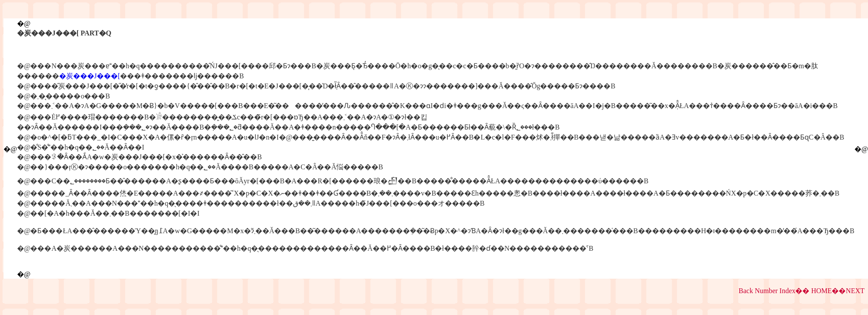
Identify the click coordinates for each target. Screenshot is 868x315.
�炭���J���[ (90, 76)
